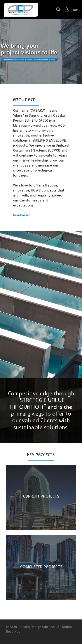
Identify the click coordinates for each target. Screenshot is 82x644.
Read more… (23, 215)
